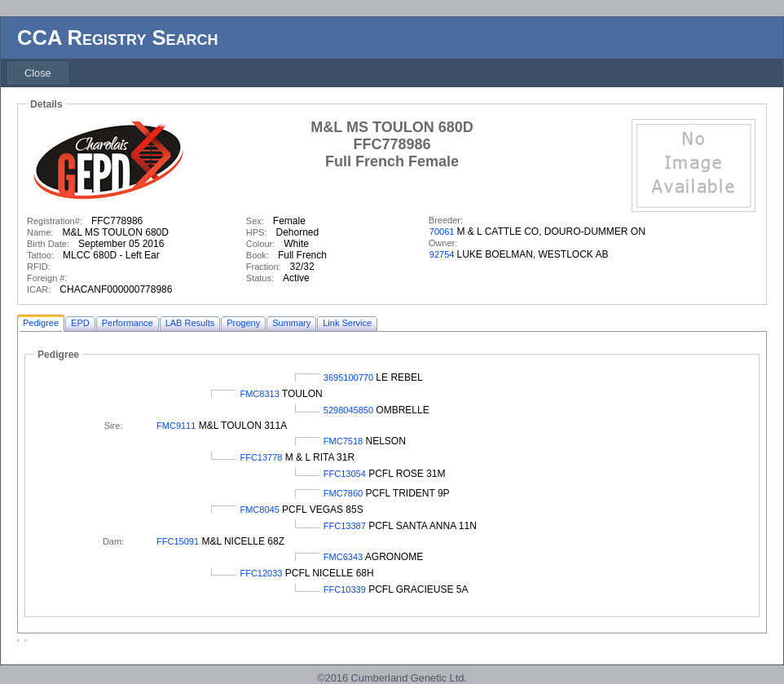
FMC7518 (343, 441)
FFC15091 (178, 541)
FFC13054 (345, 474)
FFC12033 (261, 573)
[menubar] (38, 73)
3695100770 (348, 377)
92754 (442, 254)
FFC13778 (261, 457)
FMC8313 (259, 394)
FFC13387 (345, 526)
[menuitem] (38, 73)
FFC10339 (345, 589)
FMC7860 (343, 493)
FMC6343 (343, 557)
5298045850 (348, 410)
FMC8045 (259, 510)
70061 (442, 232)
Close (38, 73)
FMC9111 (176, 426)
